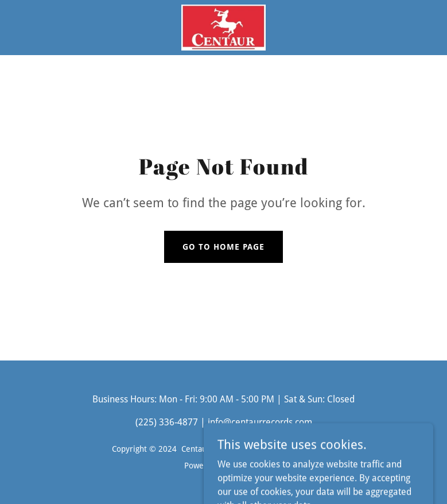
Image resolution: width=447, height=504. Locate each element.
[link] (224, 28)
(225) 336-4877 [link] (167, 422)
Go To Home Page (224, 247)
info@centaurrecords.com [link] (260, 422)
